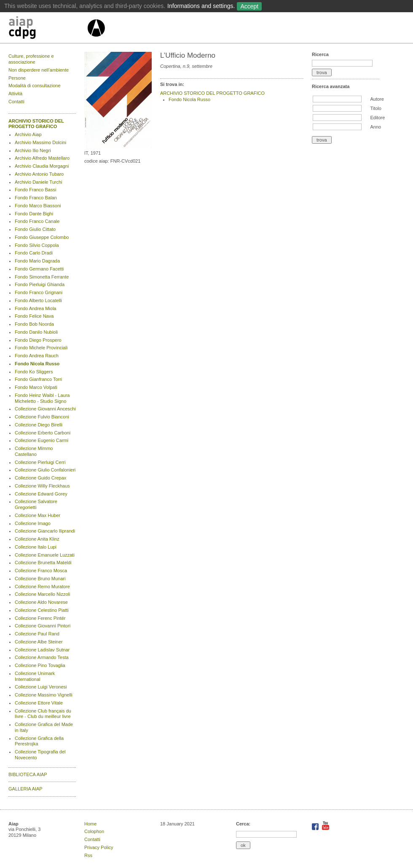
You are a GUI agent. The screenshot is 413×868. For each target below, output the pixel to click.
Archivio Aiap (28, 134)
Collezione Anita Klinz (37, 539)
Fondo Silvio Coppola (37, 245)
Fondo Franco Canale (37, 221)
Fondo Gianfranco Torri (38, 379)
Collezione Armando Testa (42, 657)
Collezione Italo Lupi (36, 547)
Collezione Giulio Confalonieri (45, 470)
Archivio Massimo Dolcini (40, 142)
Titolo (376, 108)
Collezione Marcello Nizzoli (42, 594)
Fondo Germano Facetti (39, 269)
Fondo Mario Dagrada (37, 261)
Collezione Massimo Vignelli (44, 695)
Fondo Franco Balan (36, 198)
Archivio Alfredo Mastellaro (42, 158)
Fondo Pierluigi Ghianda (40, 284)
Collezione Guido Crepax (40, 478)
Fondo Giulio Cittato (35, 229)
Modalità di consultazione (35, 86)
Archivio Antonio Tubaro (39, 174)
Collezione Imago (33, 523)
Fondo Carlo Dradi (34, 253)
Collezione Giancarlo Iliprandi (45, 531)
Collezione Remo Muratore (42, 587)
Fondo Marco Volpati (36, 387)
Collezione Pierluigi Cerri (40, 462)
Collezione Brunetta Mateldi (43, 563)
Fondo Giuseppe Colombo (42, 237)
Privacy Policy (99, 847)
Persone (17, 78)
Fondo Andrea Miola (35, 308)
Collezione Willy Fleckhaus (42, 486)
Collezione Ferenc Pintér (40, 618)
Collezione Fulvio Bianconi (42, 417)
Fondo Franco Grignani (39, 292)
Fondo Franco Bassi (35, 190)
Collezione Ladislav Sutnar (42, 650)
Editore (377, 118)
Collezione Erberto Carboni (43, 433)
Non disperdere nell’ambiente (39, 70)
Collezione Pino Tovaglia (40, 665)
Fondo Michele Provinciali (41, 348)
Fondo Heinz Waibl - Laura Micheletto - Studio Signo (42, 398)
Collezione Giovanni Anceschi (45, 409)
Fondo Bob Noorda (34, 324)
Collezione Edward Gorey (41, 494)
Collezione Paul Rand (37, 634)
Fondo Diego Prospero (38, 340)
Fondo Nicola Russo (37, 364)
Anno (375, 127)
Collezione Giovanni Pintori (43, 626)
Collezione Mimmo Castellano (34, 451)
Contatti (16, 102)
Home (90, 824)
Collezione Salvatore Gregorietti (36, 504)
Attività (15, 94)
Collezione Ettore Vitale (39, 703)
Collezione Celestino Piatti (42, 610)
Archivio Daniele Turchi (39, 182)
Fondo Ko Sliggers (34, 372)
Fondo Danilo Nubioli (36, 332)
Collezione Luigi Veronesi (41, 687)
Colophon (94, 831)
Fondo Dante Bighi (34, 214)
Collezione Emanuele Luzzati (45, 555)
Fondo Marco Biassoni (38, 206)
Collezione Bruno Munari (40, 579)
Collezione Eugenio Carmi (42, 440)
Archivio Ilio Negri (33, 150)
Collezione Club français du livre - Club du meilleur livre (43, 714)
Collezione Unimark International (35, 676)
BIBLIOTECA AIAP (28, 774)
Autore (377, 99)
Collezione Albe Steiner (39, 642)
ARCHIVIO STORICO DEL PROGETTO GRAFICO (36, 124)
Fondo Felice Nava (34, 316)
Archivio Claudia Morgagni (42, 166)
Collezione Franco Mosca (41, 571)
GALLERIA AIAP (25, 789)
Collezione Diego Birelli (39, 425)
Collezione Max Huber (38, 515)
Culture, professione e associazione (31, 59)
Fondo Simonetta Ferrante (42, 277)
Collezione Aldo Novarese (41, 602)
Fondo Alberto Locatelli (38, 300)
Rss (88, 855)
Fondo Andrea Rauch (37, 356)
